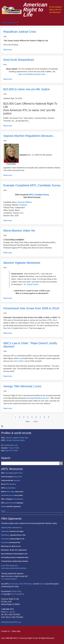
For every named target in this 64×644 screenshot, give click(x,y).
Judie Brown (5, 531)
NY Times (20, 473)
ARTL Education (11, 484)
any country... (11, 612)
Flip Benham (5, 535)
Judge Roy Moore (7, 528)
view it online (19, 361)
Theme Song (16, 591)
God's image (10, 492)
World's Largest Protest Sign (17, 438)
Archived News (11, 488)
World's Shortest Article (16, 440)
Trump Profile (14, 448)
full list (42, 584)
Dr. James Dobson (9, 579)
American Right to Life (35, 10)
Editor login (16, 631)
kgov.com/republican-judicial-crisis (32, 74)
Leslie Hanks (5, 539)
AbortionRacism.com (8, 495)
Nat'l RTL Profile (12, 451)
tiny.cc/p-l (17, 480)
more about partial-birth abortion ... (15, 568)
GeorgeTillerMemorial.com (39, 398)
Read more (8, 50)
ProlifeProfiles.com (11, 445)
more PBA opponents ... (10, 566)
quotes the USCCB (11, 503)
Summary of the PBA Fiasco (22, 584)
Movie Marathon (18, 499)
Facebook (23, 205)
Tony (13, 594)
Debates (4, 507)
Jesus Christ (18, 477)
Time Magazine (10, 473)
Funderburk (20, 594)
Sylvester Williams (25, 202)
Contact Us (5, 631)
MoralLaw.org (17, 528)
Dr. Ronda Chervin (31, 284)
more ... (4, 511)
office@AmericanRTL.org (11, 622)
